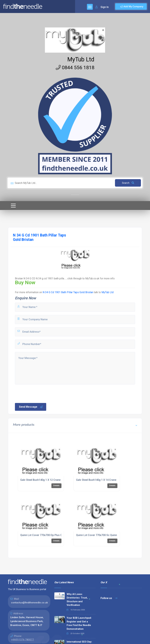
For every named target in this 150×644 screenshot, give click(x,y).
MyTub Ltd (81, 59)
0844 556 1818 (75, 67)
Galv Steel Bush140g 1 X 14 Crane (96, 480)
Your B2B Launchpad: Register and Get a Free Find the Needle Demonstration (79, 623)
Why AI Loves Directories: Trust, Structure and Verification (77, 600)
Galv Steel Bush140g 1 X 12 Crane (40, 480)
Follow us (109, 598)
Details (56, 486)
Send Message (31, 407)
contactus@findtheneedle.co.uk (29, 603)
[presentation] (39, 393)
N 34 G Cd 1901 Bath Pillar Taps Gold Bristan (68, 292)
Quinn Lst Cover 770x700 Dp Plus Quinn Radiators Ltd (52, 535)
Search (128, 183)
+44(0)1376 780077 (22, 640)
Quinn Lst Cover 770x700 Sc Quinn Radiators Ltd (105, 535)
